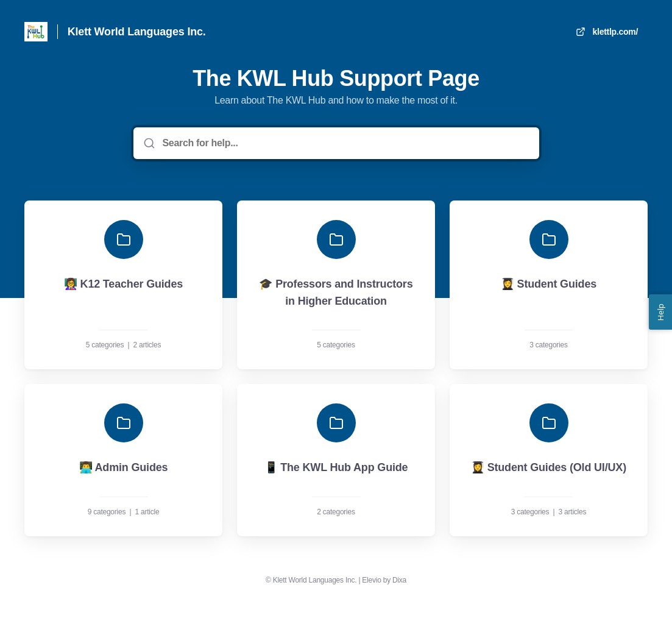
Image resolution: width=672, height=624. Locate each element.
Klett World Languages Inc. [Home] (137, 32)
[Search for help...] (345, 143)
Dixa (399, 580)
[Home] (36, 32)
